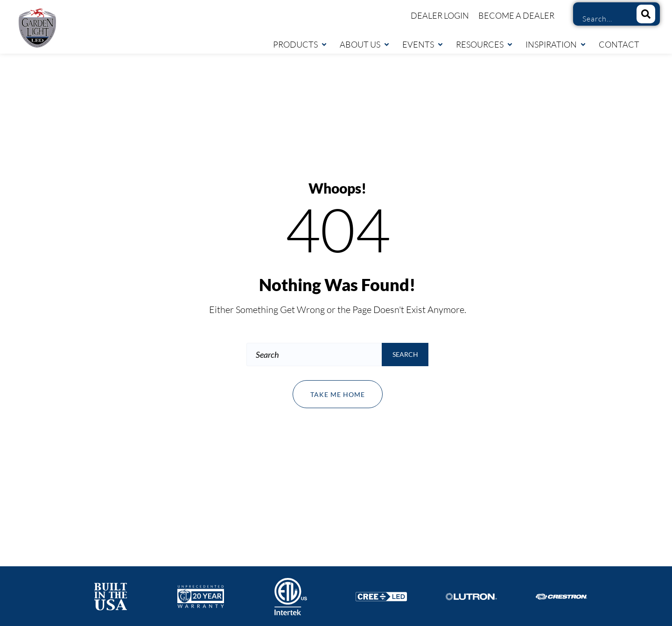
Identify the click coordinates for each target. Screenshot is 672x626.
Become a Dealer (516, 15)
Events (423, 44)
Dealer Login (440, 15)
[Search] (646, 14)
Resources (485, 44)
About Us (365, 44)
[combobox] (602, 19)
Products (300, 44)
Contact (619, 44)
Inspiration (556, 44)
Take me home (338, 394)
